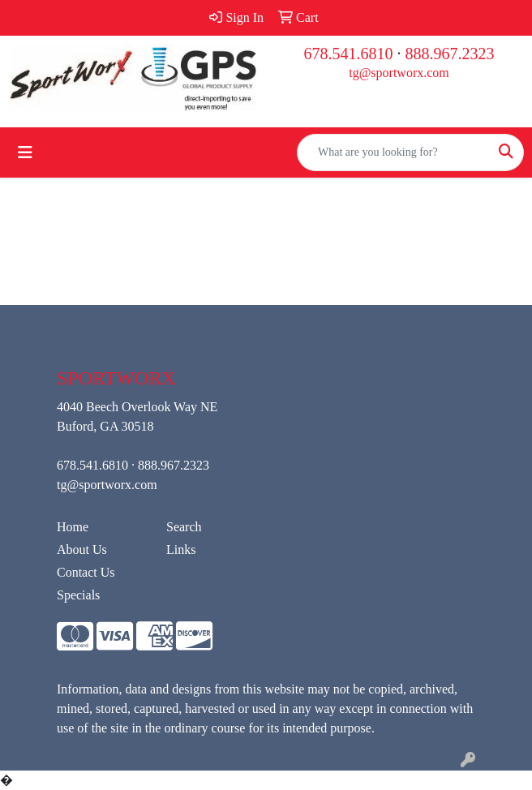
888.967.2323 (450, 54)
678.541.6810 (349, 54)
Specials (78, 595)
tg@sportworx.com (399, 73)
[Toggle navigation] (25, 152)
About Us (82, 550)
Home (73, 527)
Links (181, 550)
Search (184, 527)
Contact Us (86, 572)
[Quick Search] (393, 152)
